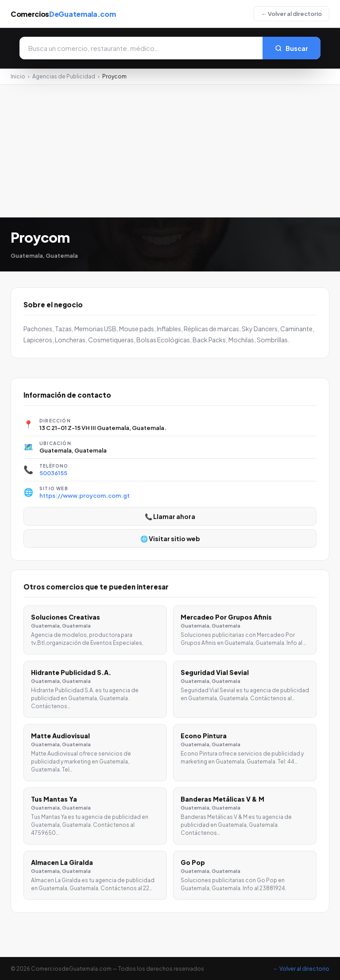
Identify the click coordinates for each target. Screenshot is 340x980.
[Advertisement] (170, 151)
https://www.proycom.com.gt (85, 496)
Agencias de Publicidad (64, 76)
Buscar (292, 48)
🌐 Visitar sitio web (170, 538)
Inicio (18, 76)
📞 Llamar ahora (170, 516)
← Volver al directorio (292, 14)
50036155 (53, 473)
